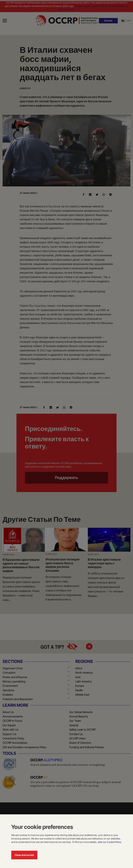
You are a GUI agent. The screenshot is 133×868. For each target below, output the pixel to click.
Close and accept (24, 855)
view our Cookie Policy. (109, 842)
